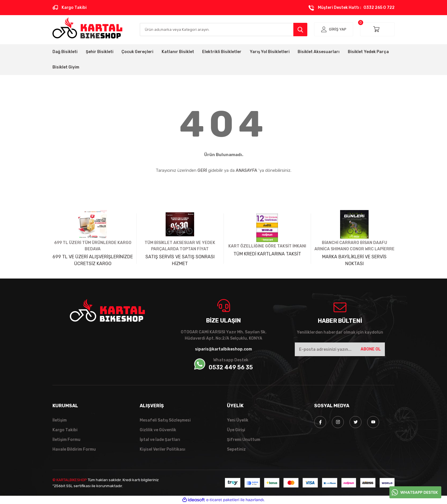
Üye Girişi (236, 430)
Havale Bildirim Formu (74, 449)
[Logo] (87, 28)
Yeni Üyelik (238, 420)
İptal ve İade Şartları (160, 440)
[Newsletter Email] (340, 349)
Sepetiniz (236, 449)
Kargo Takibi (65, 430)
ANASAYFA (246, 170)
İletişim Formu (67, 440)
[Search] (223, 30)
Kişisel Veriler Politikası (163, 449)
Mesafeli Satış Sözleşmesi (165, 420)
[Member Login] (334, 29)
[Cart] (377, 29)
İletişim (60, 420)
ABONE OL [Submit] (371, 349)
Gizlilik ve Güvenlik (158, 430)
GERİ (202, 170)
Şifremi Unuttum (244, 440)
